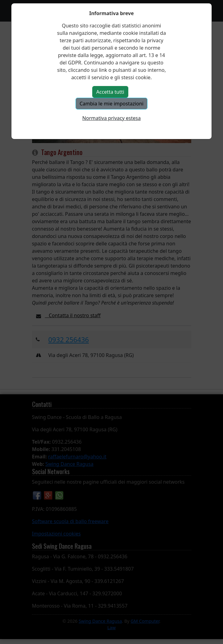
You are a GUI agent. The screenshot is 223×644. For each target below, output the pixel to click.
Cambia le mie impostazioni (111, 104)
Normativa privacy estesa (111, 118)
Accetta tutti (110, 92)
